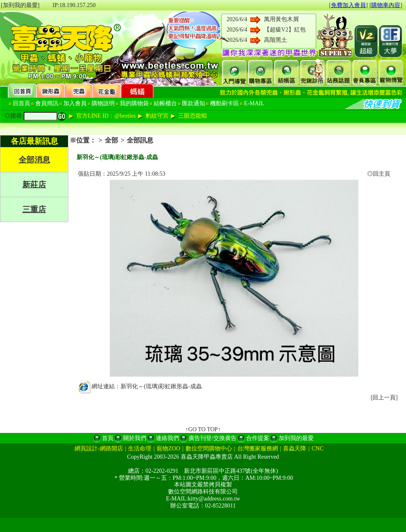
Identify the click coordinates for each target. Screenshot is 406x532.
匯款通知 (193, 103)
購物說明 (103, 103)
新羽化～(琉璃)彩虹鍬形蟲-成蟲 (161, 386)
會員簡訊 (47, 103)
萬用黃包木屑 (281, 19)
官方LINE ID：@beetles (106, 116)
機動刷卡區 (225, 103)
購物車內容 (386, 5)
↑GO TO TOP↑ (203, 429)
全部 (111, 140)
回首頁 (22, 103)
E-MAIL (254, 103)
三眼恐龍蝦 (193, 116)
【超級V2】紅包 (285, 30)
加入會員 (75, 103)
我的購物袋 (134, 103)
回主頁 (382, 174)
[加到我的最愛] (20, 5)
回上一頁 (384, 398)
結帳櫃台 (165, 103)
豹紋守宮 (157, 116)
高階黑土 (275, 40)
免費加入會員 (348, 5)
